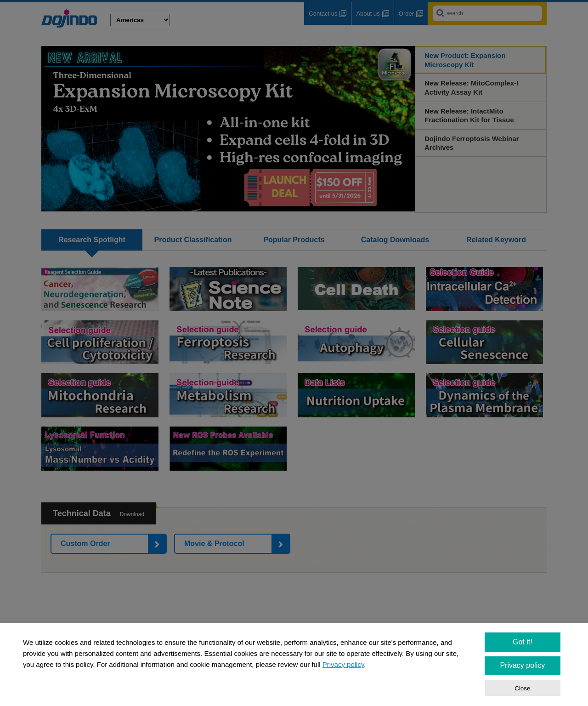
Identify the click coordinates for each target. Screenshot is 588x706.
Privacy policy (343, 664)
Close (522, 688)
